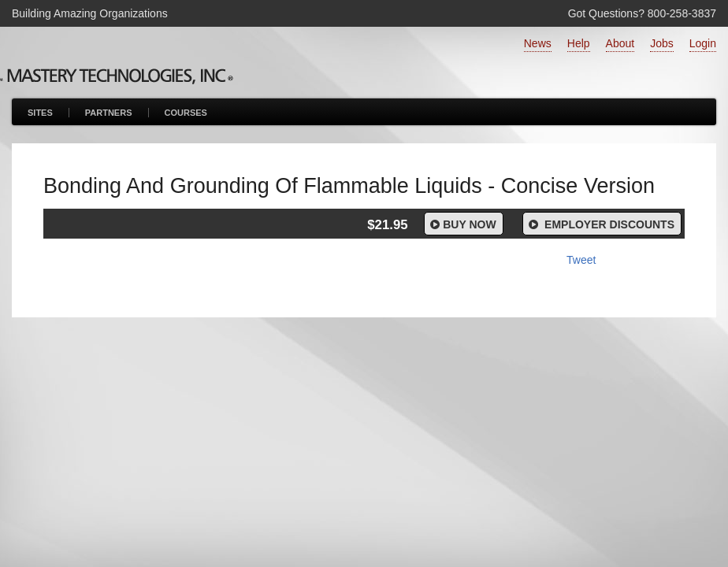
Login (703, 43)
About (620, 43)
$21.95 (387, 225)
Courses (186, 113)
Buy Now (462, 224)
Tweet (581, 260)
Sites (40, 113)
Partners (109, 113)
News (538, 43)
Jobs (662, 43)
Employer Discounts (600, 224)
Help (579, 43)
